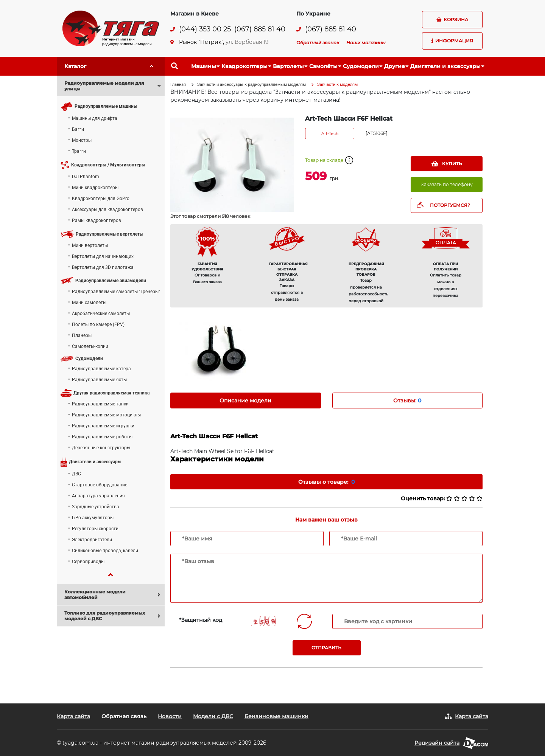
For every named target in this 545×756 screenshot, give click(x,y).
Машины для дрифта (95, 118)
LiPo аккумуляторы (93, 518)
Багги (78, 129)
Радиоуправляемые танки (100, 404)
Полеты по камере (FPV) (98, 324)
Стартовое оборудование (100, 485)
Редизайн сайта (437, 743)
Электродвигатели (92, 540)
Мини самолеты (89, 303)
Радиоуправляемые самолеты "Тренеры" (116, 292)
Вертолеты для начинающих (103, 256)
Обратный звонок (318, 43)
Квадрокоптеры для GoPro (101, 199)
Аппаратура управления (98, 496)
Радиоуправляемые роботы (102, 437)
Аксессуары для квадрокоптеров (107, 210)
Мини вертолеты (90, 245)
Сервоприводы (88, 562)
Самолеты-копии (90, 346)
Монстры (82, 140)
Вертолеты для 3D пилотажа (103, 267)
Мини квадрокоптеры (95, 188)
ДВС (76, 474)
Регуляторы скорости (95, 529)
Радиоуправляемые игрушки (103, 426)
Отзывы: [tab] (407, 401)
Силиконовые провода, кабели (105, 551)
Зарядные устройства (96, 507)
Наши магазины (366, 43)
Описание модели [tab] (245, 401)
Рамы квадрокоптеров (97, 220)
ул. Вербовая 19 (247, 42)
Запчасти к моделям (337, 85)
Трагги (79, 151)
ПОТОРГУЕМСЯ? (450, 205)
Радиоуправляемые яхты (99, 380)
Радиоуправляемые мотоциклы (106, 415)
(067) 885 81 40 (260, 29)
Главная (178, 85)
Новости (170, 716)
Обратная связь (124, 716)
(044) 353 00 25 (205, 29)
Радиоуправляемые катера (101, 369)
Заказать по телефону (447, 184)
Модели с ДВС (213, 716)
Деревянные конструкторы (101, 448)
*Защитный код (201, 620)
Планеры (82, 335)
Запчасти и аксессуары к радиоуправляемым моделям (251, 85)
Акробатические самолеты (101, 314)
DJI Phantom (86, 177)
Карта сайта (73, 716)
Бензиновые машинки (276, 716)
